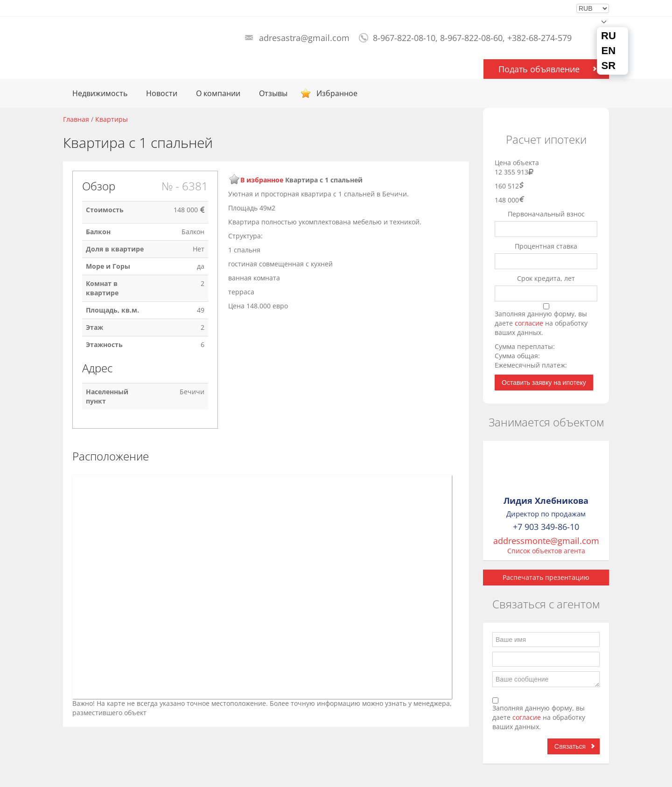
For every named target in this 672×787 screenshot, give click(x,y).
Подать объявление (539, 69)
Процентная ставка (546, 246)
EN (609, 51)
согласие (530, 323)
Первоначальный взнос (546, 214)
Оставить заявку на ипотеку (544, 383)
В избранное (262, 180)
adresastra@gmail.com (304, 38)
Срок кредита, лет (546, 278)
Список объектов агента (546, 551)
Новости (162, 93)
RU (609, 36)
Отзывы (273, 93)
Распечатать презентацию (546, 577)
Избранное (337, 93)
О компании (218, 93)
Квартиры (112, 119)
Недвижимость (100, 93)
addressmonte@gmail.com (546, 541)
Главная (76, 119)
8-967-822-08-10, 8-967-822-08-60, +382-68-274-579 (472, 38)
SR (609, 66)
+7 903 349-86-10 (546, 527)
